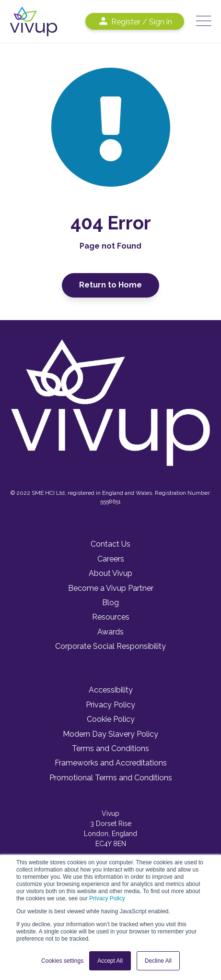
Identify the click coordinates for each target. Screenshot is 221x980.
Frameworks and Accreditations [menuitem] (111, 763)
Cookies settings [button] (62, 961)
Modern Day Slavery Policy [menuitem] (110, 734)
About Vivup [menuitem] (110, 573)
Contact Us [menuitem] (110, 544)
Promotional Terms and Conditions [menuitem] (111, 778)
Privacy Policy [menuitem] (110, 705)
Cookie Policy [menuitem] (111, 719)
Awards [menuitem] (110, 632)
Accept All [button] (110, 961)
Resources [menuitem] (111, 617)
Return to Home (110, 285)
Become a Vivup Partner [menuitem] (111, 588)
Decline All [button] (158, 961)
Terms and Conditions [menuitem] (110, 748)
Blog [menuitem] (110, 603)
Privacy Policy (107, 898)
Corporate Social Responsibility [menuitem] (110, 646)
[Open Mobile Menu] (204, 22)
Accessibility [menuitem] (111, 690)
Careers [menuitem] (111, 559)
